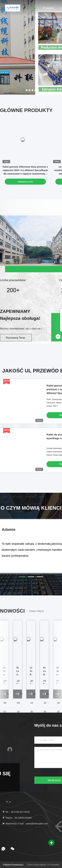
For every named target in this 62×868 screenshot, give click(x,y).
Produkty (48, 8)
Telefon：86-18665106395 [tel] (17, 818)
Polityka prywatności (13, 865)
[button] (22, 577)
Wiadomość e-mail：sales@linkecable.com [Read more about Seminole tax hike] (25, 824)
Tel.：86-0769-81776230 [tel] (16, 812)
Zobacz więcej (35, 611)
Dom (33, 8)
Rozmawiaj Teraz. (16, 338)
